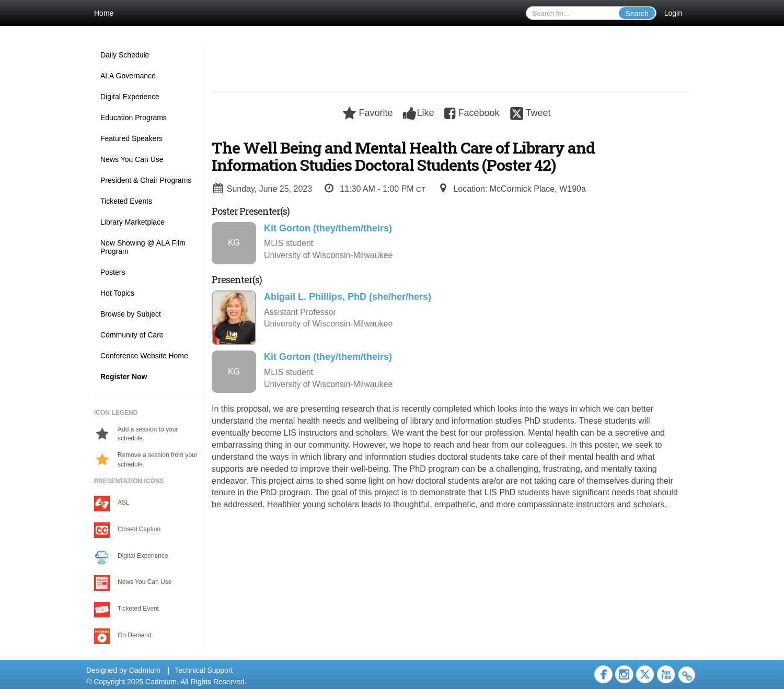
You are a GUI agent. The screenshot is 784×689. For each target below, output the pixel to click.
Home (104, 13)
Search (637, 14)
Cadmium (145, 670)
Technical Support (204, 670)
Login (673, 13)
